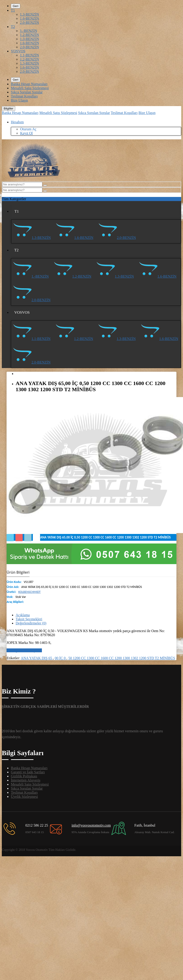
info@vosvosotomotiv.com (91, 825)
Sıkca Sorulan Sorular (27, 92)
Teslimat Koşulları (24, 96)
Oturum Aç (28, 129)
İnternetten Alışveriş (26, 780)
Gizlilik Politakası (24, 776)
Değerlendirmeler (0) (31, 623)
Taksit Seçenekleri (29, 619)
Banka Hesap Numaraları (29, 84)
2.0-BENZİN (29, 23)
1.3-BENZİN (29, 14)
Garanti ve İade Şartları (28, 772)
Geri (16, 6)
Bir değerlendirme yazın (24, 650)
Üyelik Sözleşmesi (24, 797)
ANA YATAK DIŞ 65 (37, 658)
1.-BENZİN (29, 31)
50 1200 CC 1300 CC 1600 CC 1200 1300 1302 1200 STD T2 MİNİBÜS (122, 658)
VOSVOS (18, 51)
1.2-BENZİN (29, 35)
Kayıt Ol (26, 133)
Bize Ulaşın (19, 100)
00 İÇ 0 (61, 658)
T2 (13, 27)
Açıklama (23, 615)
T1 (13, 10)
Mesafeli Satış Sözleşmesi (30, 88)
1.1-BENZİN (29, 55)
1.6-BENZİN (29, 18)
